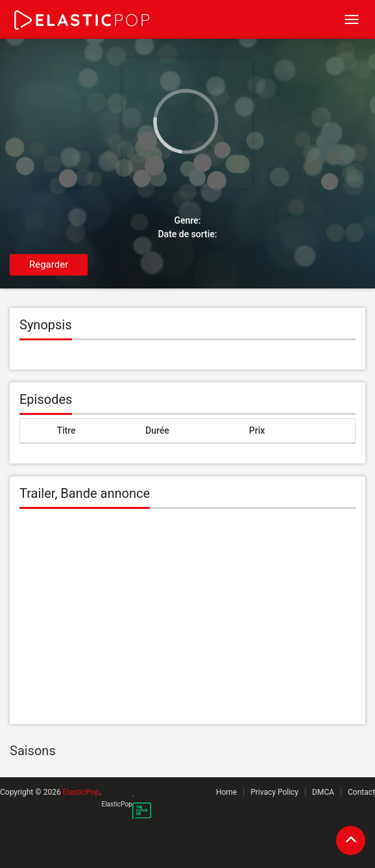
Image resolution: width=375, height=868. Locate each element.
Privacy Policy (274, 792)
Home (226, 792)
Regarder (49, 264)
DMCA (323, 792)
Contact (361, 792)
